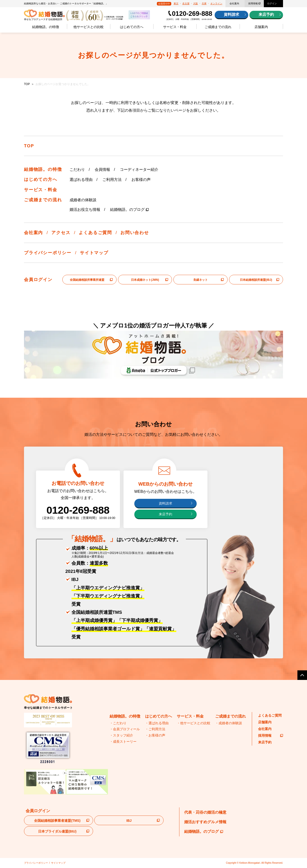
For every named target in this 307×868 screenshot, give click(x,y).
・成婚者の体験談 (229, 723)
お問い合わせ (135, 233)
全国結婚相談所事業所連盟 (87, 280)
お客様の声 (141, 180)
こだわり (77, 170)
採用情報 (253, 3)
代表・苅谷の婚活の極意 (205, 812)
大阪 (195, 3)
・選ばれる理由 (157, 723)
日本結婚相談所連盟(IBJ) (256, 280)
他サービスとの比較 (89, 27)
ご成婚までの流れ (218, 27)
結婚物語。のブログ (127, 210)
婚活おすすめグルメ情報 (205, 822)
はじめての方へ (132, 27)
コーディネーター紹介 (139, 170)
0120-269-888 (192, 14)
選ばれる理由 (81, 180)
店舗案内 (261, 27)
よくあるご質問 (95, 233)
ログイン (272, 3)
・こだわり (118, 723)
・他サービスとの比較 (194, 723)
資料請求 (231, 14)
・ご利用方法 (155, 729)
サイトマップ (94, 253)
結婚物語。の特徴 (46, 27)
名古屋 (186, 3)
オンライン (216, 3)
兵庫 (204, 3)
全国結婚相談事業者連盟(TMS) (57, 821)
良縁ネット (201, 280)
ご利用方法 (112, 180)
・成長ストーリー (123, 742)
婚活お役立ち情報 (85, 210)
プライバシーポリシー (48, 253)
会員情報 (102, 170)
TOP (27, 84)
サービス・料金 (175, 27)
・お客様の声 (155, 735)
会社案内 (234, 3)
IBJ (129, 821)
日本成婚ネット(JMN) (145, 280)
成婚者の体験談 (83, 200)
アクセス (61, 233)
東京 (176, 3)
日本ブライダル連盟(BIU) (57, 831)
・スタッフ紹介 (121, 735)
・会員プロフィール (125, 729)
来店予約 (266, 14)
